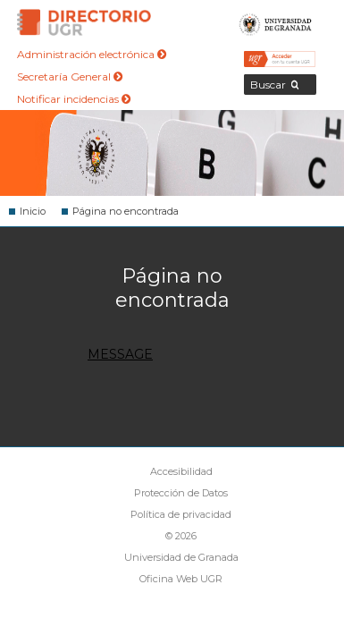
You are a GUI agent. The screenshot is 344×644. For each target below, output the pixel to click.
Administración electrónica (92, 54)
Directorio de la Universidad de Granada (84, 22)
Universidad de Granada (276, 22)
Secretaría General (70, 76)
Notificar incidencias (74, 99)
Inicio (33, 211)
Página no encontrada (126, 211)
